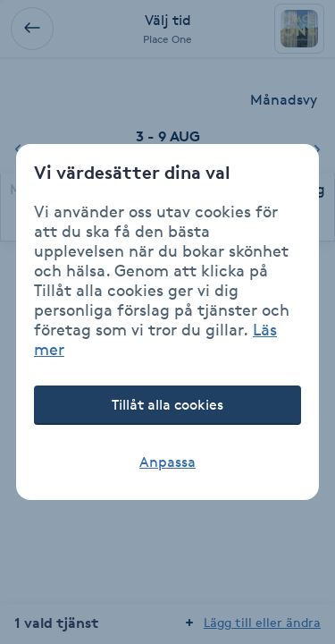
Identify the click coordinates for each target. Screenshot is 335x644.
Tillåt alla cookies (167, 405)
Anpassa (167, 462)
